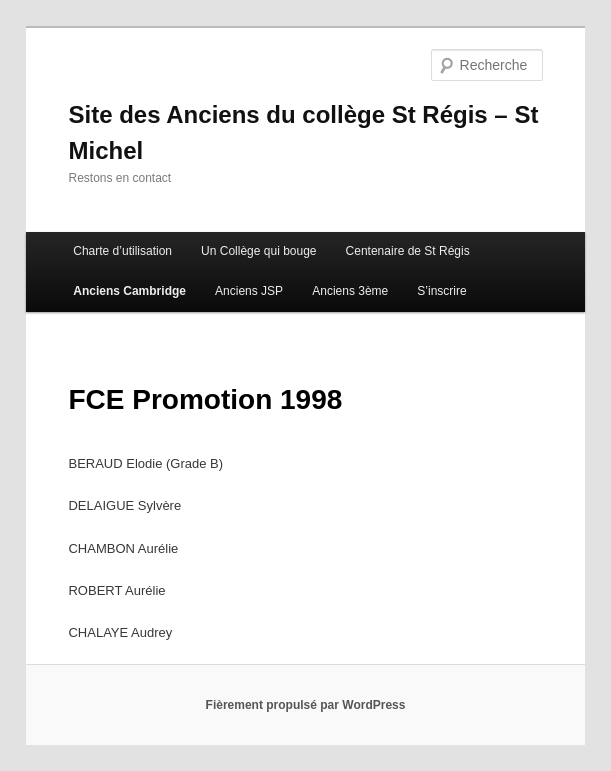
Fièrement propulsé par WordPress (306, 705)
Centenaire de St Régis (408, 251)
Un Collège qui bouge (258, 251)
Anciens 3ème (350, 291)
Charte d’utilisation (122, 251)
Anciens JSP (249, 291)
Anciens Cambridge (129, 291)
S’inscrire (441, 291)
